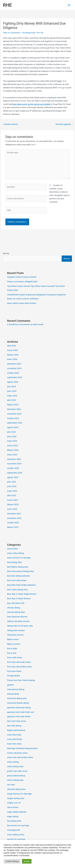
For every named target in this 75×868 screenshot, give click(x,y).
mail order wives (14, 744)
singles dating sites (16, 798)
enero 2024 (12, 455)
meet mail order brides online (20, 757)
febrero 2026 (13, 355)
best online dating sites (17, 589)
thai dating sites (14, 821)
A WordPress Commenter (18, 324)
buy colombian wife (16, 603)
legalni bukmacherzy (16, 730)
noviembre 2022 (14, 518)
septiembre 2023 (15, 473)
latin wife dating (14, 726)
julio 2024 (11, 432)
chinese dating (14, 608)
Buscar (6, 253)
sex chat (11, 785)
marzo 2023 (12, 500)
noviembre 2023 (14, 464)
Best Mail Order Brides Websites (21, 585)
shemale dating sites (16, 789)
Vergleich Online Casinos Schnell (22, 277)
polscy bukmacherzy (16, 776)
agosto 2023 (13, 477)
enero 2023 (12, 509)
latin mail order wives (16, 721)
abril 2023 (11, 495)
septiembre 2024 (15, 423)
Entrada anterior (10, 124)
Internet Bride (13, 694)
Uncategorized (29, 33)
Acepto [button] (27, 861)
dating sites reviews (16, 630)
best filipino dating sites (18, 567)
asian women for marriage (19, 558)
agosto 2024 (13, 427)
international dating (16, 689)
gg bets (10, 685)
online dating (13, 762)
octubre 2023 (13, 468)
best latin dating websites (18, 576)
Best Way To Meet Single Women (22, 594)
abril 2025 (11, 400)
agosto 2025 (13, 382)
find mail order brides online (19, 667)
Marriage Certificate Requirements (22, 748)
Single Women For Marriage (19, 794)
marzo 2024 (12, 445)
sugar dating (13, 816)
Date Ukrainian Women (17, 617)
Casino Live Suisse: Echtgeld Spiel (22, 281)
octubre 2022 (13, 523)
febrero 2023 (13, 504)
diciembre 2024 (14, 409)
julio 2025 (11, 386)
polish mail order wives (17, 771)
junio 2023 (12, 486)
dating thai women (15, 635)
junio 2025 (12, 391)
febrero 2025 (13, 405)
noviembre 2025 (14, 368)
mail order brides (15, 739)
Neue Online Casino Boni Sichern (22, 303)
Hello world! (38, 324)
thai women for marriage (18, 825)
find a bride (12, 648)
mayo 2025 (12, 396)
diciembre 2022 (14, 514)
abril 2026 (11, 346)
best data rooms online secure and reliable (32, 104)
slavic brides (13, 807)
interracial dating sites (17, 698)
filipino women (14, 644)
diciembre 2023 (14, 459)
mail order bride (14, 735)
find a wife (12, 653)
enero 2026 (12, 359)
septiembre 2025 (15, 377)
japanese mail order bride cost (21, 712)
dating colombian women (18, 621)
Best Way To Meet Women (19, 598)
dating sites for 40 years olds (20, 626)
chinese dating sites (16, 612)
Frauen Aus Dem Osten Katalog (21, 680)
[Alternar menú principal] (69, 5)
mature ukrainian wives (17, 753)
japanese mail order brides (19, 716)
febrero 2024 (13, 450)
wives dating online (16, 835)
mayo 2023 (12, 491)
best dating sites (14, 562)
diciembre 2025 (14, 364)
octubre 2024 (13, 418)
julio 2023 (11, 482)
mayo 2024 (12, 441)
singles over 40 (14, 803)
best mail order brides (17, 580)
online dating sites (15, 766)
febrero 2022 (13, 527)
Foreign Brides (13, 676)
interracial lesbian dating (18, 703)
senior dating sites (15, 780)
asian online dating (15, 553)
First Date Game (14, 671)
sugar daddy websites (17, 812)
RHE (7, 5)
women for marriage (16, 839)
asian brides (12, 549)
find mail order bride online (19, 662)
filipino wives (13, 639)
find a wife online (15, 657)
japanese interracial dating (19, 707)
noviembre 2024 (14, 414)
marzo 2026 (12, 350)
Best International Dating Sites (21, 571)
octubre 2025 (13, 373)
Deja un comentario (12, 33)
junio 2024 (12, 436)
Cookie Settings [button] (12, 861)
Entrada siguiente (65, 124)
